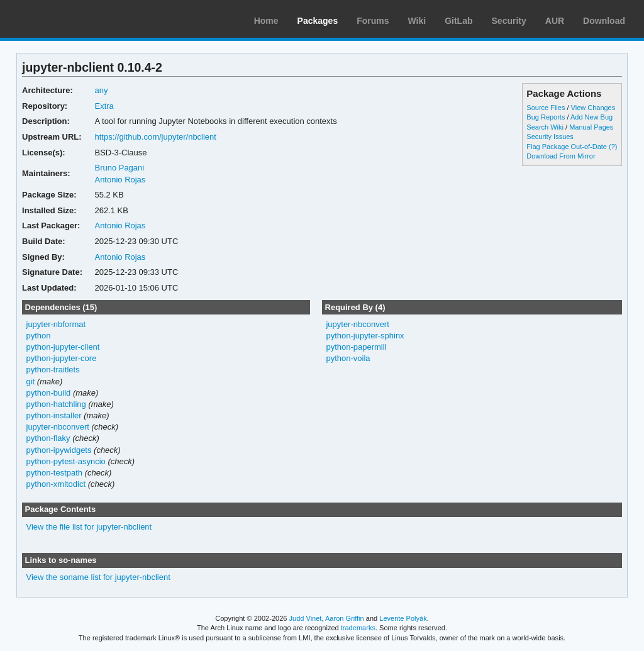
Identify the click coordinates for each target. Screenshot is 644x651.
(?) (613, 147)
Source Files (546, 108)
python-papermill (356, 347)
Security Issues (550, 136)
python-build (49, 393)
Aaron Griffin (345, 618)
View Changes (593, 108)
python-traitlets (53, 370)
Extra (104, 106)
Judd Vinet (306, 618)
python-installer (54, 415)
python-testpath (55, 473)
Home (266, 21)
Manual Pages (591, 127)
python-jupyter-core (62, 358)
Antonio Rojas (120, 180)
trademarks (358, 628)
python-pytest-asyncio (66, 461)
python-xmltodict (56, 484)
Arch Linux (69, 19)
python (39, 336)
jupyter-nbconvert (58, 427)
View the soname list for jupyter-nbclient (98, 577)
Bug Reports (546, 117)
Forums (373, 21)
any (101, 90)
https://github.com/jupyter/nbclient (155, 137)
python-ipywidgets (59, 450)
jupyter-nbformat (56, 324)
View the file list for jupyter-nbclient (89, 527)
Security (509, 21)
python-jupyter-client (63, 347)
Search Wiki (545, 127)
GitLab (458, 21)
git (31, 381)
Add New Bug (591, 117)
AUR (555, 21)
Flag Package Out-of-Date (567, 147)
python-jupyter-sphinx (365, 336)
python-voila (348, 358)
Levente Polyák (403, 618)
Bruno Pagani (119, 168)
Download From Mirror (561, 156)
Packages (318, 21)
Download (604, 21)
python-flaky (48, 438)
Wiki (417, 21)
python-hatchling (56, 404)
